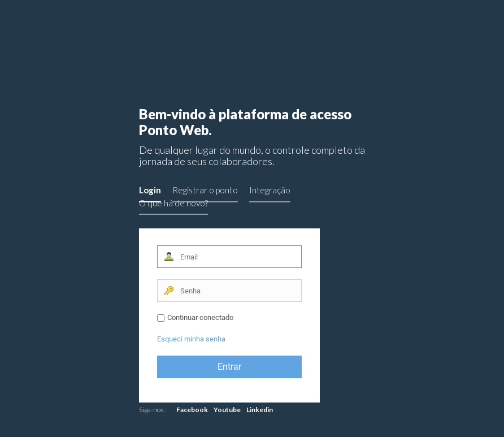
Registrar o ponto (205, 190)
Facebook (192, 410)
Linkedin (260, 410)
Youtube (227, 410)
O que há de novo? (173, 203)
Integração (270, 190)
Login (150, 190)
